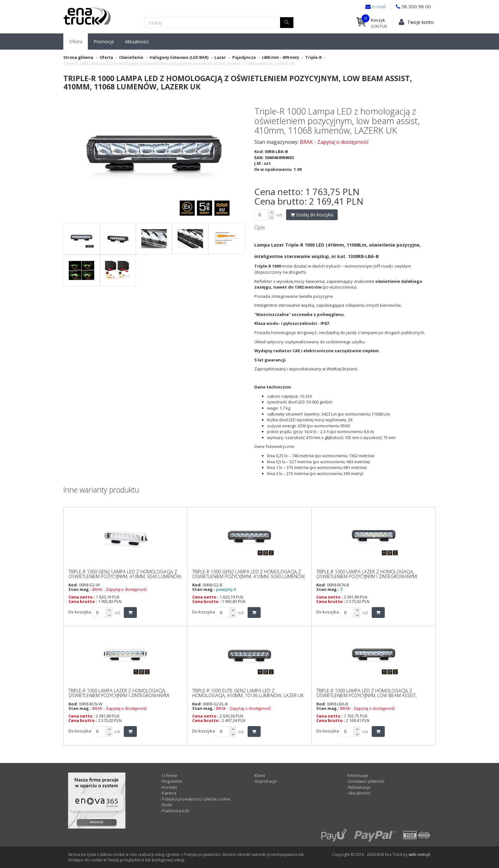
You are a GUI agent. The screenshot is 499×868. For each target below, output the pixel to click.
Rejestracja (265, 781)
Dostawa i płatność (366, 781)
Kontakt (169, 787)
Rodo (167, 805)
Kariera (169, 793)
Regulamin (172, 781)
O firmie (170, 775)
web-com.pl (419, 854)
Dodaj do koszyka (312, 215)
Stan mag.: (80, 589)
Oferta (76, 42)
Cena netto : (82, 597)
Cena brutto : (83, 601)
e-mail (378, 6)
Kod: (73, 585)
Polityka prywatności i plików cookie (196, 799)
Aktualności (137, 42)
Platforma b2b (175, 811)
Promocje (104, 42)
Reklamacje (359, 787)
